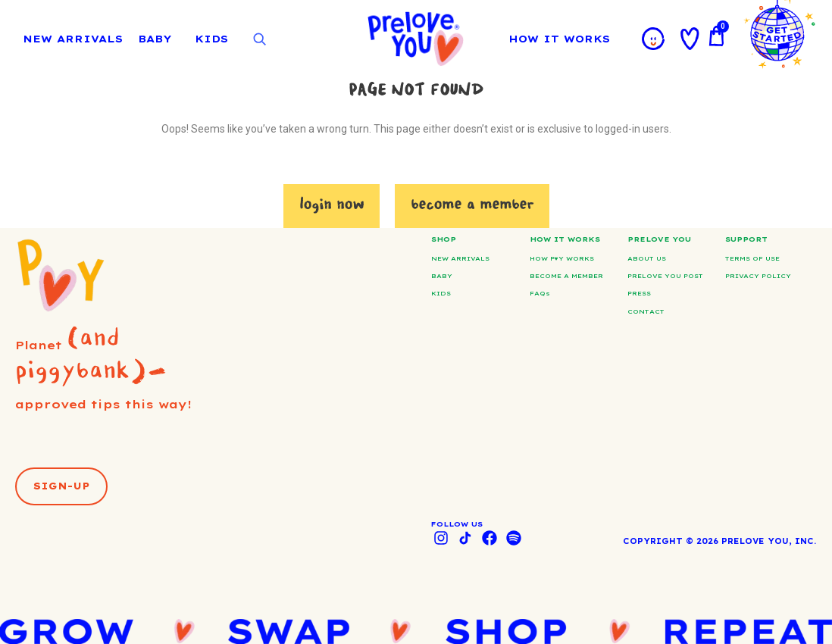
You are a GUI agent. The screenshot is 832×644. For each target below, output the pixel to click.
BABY (155, 39)
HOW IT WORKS (563, 39)
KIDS (211, 39)
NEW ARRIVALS (73, 39)
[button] (61, 486)
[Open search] (259, 39)
